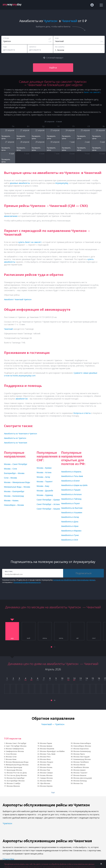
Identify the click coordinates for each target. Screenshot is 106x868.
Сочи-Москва (11, 754)
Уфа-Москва (45, 783)
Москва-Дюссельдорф (83, 778)
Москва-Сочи (11, 757)
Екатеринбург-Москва (16, 781)
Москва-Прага (79, 754)
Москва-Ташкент (80, 773)
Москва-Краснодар (14, 767)
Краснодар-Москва (14, 770)
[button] (51, 647)
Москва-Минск (46, 781)
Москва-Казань (46, 767)
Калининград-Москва (82, 759)
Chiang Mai (8, 859)
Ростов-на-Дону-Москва (17, 775)
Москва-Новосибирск (82, 743)
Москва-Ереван (46, 746)
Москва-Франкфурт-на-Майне (52, 751)
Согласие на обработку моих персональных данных (74, 580)
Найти (53, 68)
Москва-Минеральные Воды (17, 762)
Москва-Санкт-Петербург (16, 743)
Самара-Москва (46, 778)
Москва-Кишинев (47, 749)
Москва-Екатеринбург (16, 778)
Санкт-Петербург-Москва (16, 746)
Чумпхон (8, 823)
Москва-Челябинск (81, 762)
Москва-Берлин (46, 786)
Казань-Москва (46, 775)
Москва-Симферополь (15, 749)
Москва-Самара (46, 773)
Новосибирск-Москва (82, 746)
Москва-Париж (46, 743)
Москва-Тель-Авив (48, 754)
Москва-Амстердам (81, 757)
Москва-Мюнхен (13, 786)
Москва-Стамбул (14, 783)
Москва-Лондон (47, 762)
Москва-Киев (11, 759)
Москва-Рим (45, 770)
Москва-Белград (80, 781)
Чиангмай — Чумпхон (53, 724)
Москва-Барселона (81, 749)
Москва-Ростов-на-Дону (17, 773)
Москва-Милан (79, 765)
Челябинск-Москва (81, 767)
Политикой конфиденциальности (27, 582)
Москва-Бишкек (80, 775)
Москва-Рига (45, 757)
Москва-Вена (45, 759)
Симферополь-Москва (15, 751)
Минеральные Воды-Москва (17, 765)
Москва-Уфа (45, 765)
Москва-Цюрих (80, 770)
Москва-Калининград (82, 751)
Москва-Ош (78, 783)
